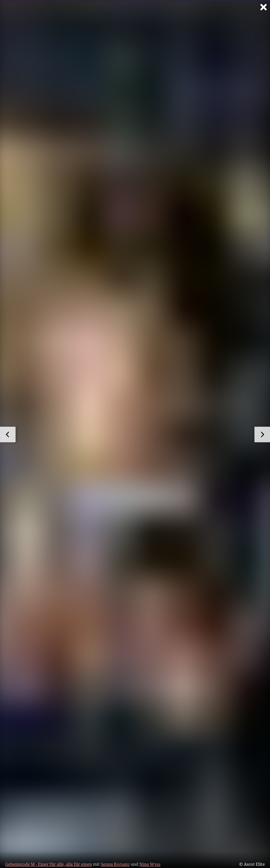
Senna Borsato (115, 864)
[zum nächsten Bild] (262, 434)
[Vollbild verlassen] (264, 7)
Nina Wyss (150, 864)
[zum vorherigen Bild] (8, 434)
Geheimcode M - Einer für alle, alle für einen (49, 864)
